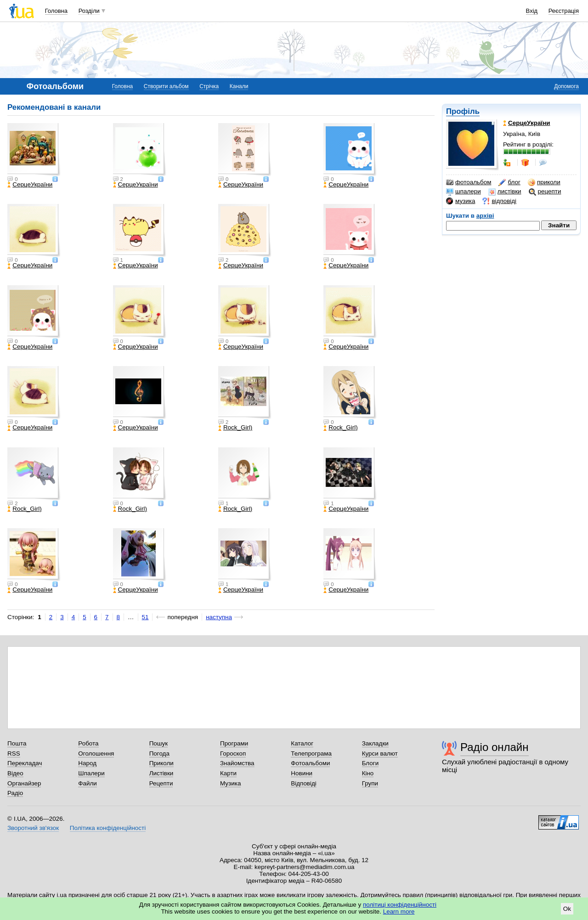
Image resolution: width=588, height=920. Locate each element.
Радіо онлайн (495, 747)
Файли (88, 783)
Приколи (161, 763)
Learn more (399, 912)
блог (509, 182)
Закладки (375, 743)
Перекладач (25, 763)
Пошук (159, 743)
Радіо (15, 793)
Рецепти (161, 783)
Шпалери (91, 773)
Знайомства (237, 763)
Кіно (368, 773)
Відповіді (304, 783)
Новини (302, 773)
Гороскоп (233, 753)
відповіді (499, 201)
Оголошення (96, 753)
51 (145, 617)
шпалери (464, 192)
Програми (234, 743)
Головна (56, 11)
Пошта (17, 743)
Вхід (532, 11)
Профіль (463, 111)
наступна (219, 617)
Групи (370, 783)
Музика (230, 783)
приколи (544, 182)
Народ (87, 763)
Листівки (161, 773)
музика (461, 201)
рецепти (545, 192)
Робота (88, 743)
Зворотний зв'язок (33, 828)
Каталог (302, 743)
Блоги (370, 763)
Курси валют (380, 753)
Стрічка (209, 86)
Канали (239, 86)
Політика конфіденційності (108, 828)
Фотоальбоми (310, 763)
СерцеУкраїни (30, 185)
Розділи (89, 11)
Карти (228, 773)
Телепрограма (311, 753)
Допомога (566, 86)
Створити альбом (166, 86)
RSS (14, 753)
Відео (15, 773)
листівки (505, 192)
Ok (567, 909)
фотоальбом (469, 182)
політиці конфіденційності (400, 905)
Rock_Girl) (235, 428)
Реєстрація (564, 11)
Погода (159, 753)
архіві (485, 216)
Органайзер (24, 783)
